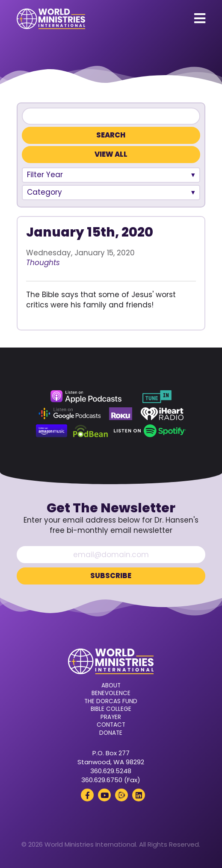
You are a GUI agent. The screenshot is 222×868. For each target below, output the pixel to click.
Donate (111, 733)
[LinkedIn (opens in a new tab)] (139, 795)
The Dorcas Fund (111, 701)
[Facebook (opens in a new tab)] (87, 795)
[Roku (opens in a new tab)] (121, 414)
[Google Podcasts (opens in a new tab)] (70, 414)
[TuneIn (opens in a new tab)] (157, 397)
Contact (111, 725)
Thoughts (43, 263)
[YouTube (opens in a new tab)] (104, 795)
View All (111, 154)
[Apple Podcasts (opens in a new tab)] (86, 397)
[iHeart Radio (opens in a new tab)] (162, 414)
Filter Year (45, 175)
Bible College (111, 709)
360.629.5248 (111, 771)
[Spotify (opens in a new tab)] (150, 431)
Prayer (111, 717)
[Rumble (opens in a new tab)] (121, 795)
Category (44, 192)
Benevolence (111, 693)
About (111, 686)
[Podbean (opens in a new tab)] (90, 431)
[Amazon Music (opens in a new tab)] (52, 431)
